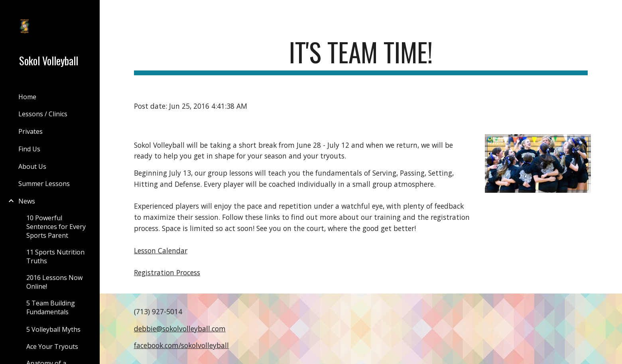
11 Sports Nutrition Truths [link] (55, 256)
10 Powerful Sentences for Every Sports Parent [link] (56, 227)
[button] (612, 11)
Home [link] (27, 97)
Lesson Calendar (161, 250)
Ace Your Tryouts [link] (52, 346)
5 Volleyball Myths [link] (53, 329)
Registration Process (167, 272)
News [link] (27, 201)
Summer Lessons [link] (44, 184)
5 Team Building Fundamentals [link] (51, 307)
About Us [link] (32, 166)
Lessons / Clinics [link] (43, 114)
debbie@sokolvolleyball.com (180, 329)
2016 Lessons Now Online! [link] (54, 282)
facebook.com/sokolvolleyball (181, 345)
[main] (361, 56)
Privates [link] (31, 131)
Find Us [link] (29, 149)
